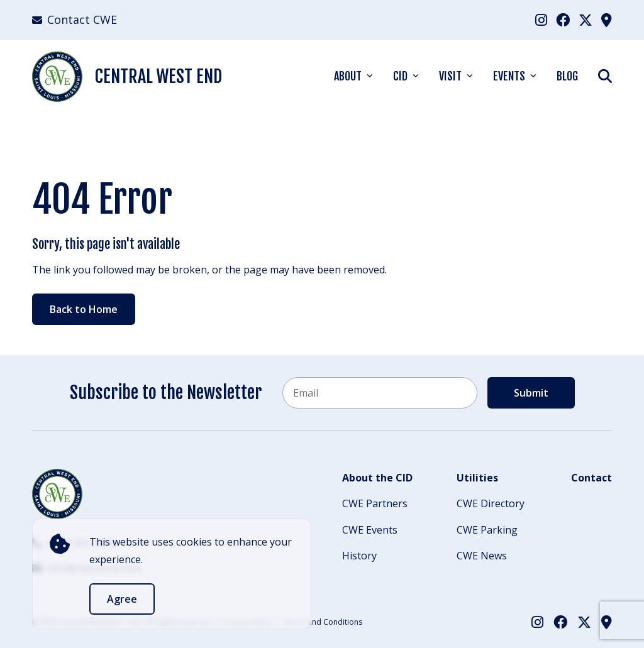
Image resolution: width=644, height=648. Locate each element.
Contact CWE (75, 19)
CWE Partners (375, 503)
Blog (567, 76)
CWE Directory (491, 503)
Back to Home (84, 309)
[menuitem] (541, 20)
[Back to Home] (57, 494)
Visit (450, 76)
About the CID (377, 478)
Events (509, 76)
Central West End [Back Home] (127, 77)
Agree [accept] (122, 599)
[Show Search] (605, 76)
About (348, 76)
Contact (591, 478)
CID (400, 76)
